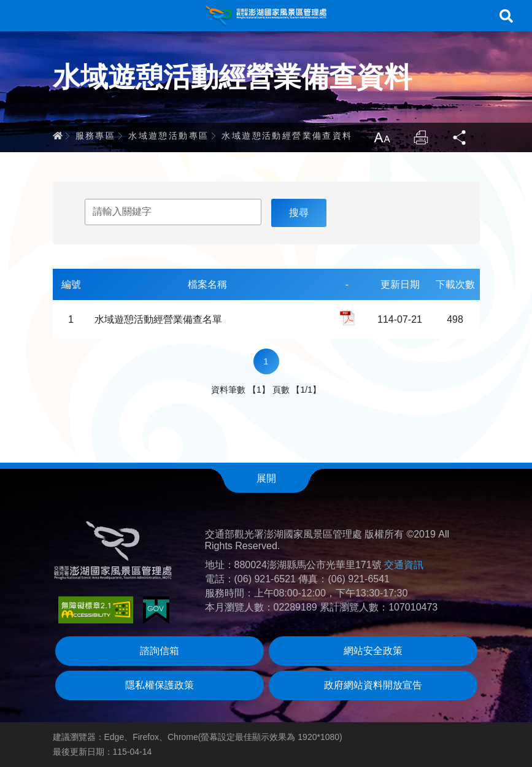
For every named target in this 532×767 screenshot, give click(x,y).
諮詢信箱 (160, 651)
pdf (347, 318)
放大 (382, 137)
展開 (266, 478)
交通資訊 (404, 565)
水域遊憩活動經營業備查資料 (287, 136)
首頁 (58, 136)
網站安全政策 (373, 651)
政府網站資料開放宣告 (373, 685)
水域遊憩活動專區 (168, 136)
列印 (421, 137)
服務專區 (96, 136)
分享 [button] (460, 137)
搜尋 (506, 16)
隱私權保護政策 (160, 685)
